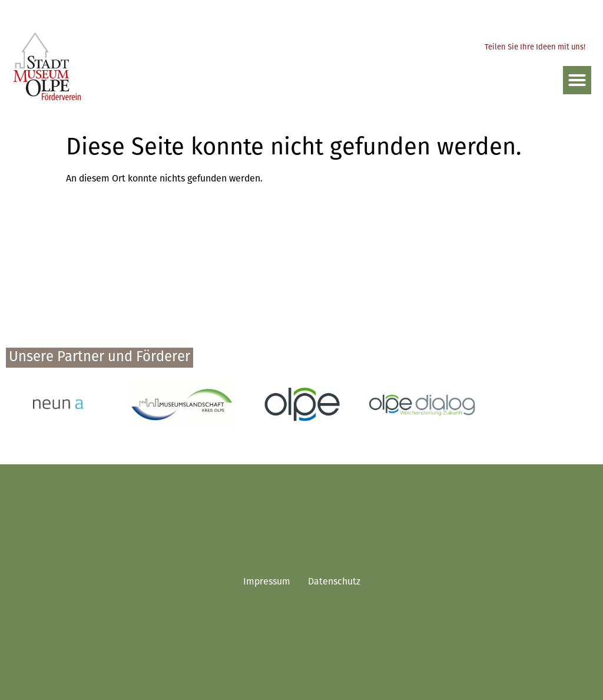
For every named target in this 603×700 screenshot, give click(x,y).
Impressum (267, 582)
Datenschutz (334, 582)
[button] (577, 80)
